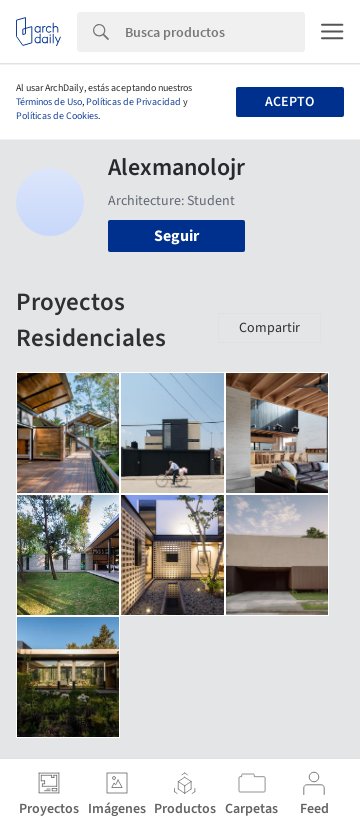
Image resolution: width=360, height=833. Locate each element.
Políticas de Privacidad (133, 102)
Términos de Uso (49, 102)
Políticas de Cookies (57, 116)
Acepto (289, 102)
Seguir (176, 236)
